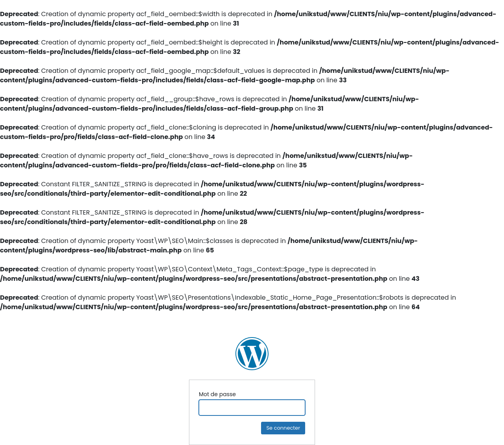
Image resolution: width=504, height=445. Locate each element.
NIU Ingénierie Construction (252, 354)
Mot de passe (217, 394)
